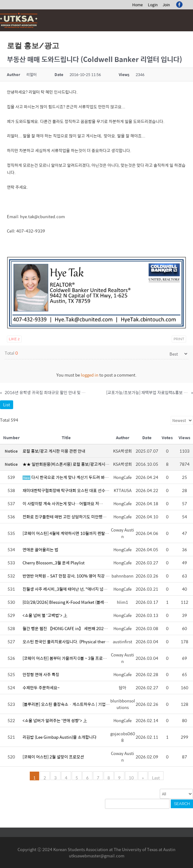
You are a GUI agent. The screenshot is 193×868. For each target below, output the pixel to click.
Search (182, 804)
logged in (90, 375)
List (7, 405)
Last (156, 777)
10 (131, 777)
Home (138, 5)
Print (179, 339)
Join (166, 5)
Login (153, 5)
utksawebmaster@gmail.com (97, 856)
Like (14, 339)
